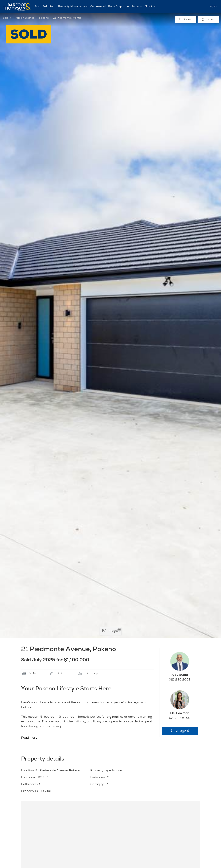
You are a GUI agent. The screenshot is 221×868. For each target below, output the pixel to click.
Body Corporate (118, 7)
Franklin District (24, 18)
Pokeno (44, 18)
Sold (6, 18)
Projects (137, 7)
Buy (37, 7)
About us (150, 7)
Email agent (180, 731)
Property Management (73, 7)
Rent (52, 7)
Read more (29, 738)
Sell (45, 7)
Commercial (98, 7)
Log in (213, 6)
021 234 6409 (180, 718)
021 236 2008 (180, 680)
